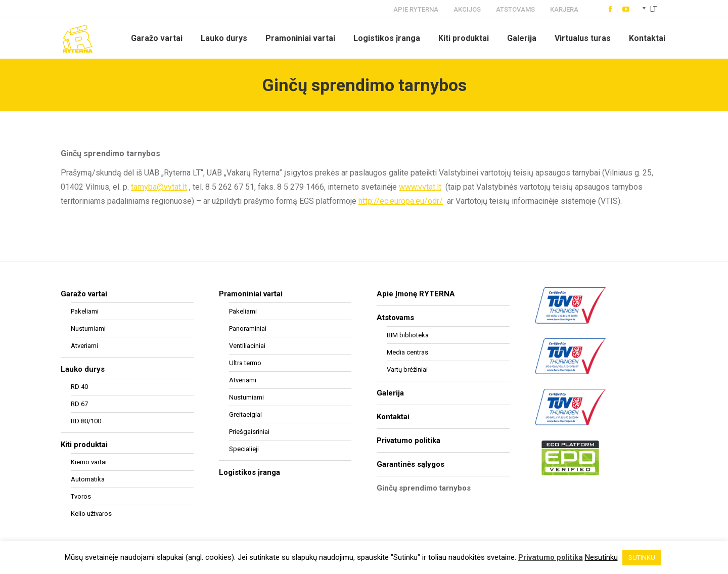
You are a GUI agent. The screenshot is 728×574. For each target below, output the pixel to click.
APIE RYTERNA (416, 9)
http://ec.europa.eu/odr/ (401, 201)
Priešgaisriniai (249, 432)
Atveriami (84, 346)
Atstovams (395, 318)
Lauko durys (83, 369)
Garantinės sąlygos (411, 464)
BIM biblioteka (408, 335)
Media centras (407, 352)
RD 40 (79, 387)
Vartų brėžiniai (407, 369)
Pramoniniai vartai (251, 294)
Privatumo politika (408, 440)
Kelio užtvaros (91, 514)
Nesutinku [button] (601, 557)
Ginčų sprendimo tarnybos (424, 488)
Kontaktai (393, 417)
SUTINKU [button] (642, 558)
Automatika (88, 479)
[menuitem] (157, 38)
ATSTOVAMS (515, 9)
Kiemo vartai (89, 462)
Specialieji (244, 449)
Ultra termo (245, 363)
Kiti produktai (84, 445)
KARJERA (564, 9)
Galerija (390, 393)
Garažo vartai (84, 294)
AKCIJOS (467, 9)
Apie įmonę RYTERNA (416, 294)
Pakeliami (85, 311)
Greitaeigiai (245, 414)
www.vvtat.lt (420, 187)
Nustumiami (88, 328)
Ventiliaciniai (247, 346)
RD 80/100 (86, 421)
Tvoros (81, 496)
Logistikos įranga (249, 472)
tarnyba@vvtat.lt (159, 187)
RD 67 (79, 404)
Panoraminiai (248, 328)
